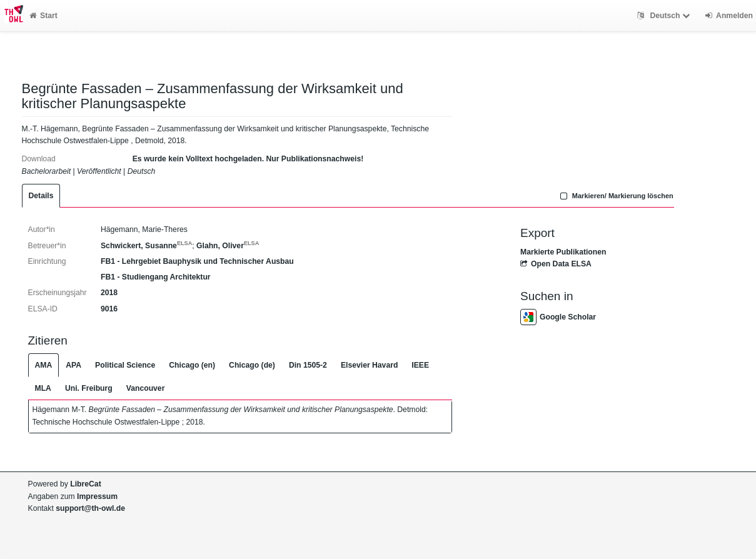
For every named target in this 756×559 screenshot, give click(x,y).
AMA (44, 365)
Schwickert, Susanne (146, 246)
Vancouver (146, 388)
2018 (109, 293)
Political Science (125, 365)
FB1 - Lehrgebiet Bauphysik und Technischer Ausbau (197, 261)
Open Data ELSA (556, 264)
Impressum (97, 496)
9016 (109, 309)
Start (43, 16)
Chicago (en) (192, 365)
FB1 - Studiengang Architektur (156, 277)
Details (41, 196)
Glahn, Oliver (228, 246)
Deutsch (665, 16)
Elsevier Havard (369, 365)
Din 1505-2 (308, 365)
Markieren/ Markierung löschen (615, 196)
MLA (43, 388)
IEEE (420, 365)
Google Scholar (558, 317)
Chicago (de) (252, 365)
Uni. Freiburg (89, 388)
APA (73, 365)
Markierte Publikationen (563, 252)
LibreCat (85, 484)
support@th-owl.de (90, 508)
